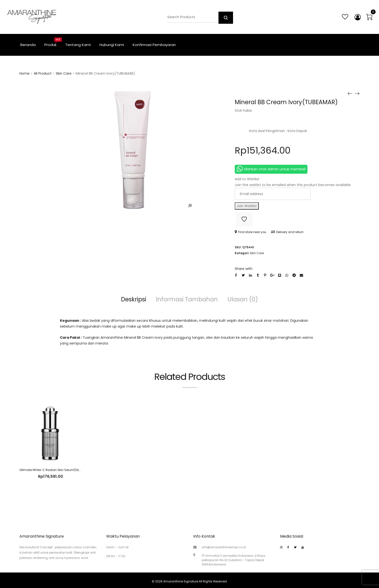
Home (24, 73)
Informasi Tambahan (187, 299)
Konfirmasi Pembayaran (154, 45)
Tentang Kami (78, 45)
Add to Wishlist (244, 219)
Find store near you (250, 232)
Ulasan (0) (243, 299)
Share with (244, 269)
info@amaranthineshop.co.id (224, 547)
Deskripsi (134, 299)
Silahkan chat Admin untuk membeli (271, 169)
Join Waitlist (247, 206)
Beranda (28, 45)
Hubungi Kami (112, 45)
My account (357, 17)
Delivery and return (287, 232)
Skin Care (64, 73)
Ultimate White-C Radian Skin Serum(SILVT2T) (53, 470)
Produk (53, 42)
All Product (43, 73)
